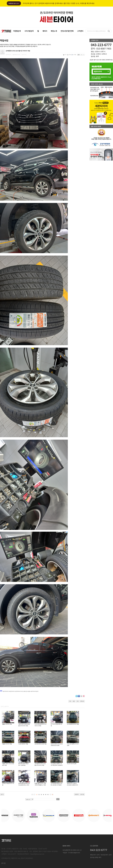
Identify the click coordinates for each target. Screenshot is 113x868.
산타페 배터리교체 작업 (40, 744)
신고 (65, 55)
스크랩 (74, 55)
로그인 (3, 863)
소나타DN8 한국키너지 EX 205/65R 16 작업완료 (56, 785)
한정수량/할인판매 (67, 31)
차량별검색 (17, 31)
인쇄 (69, 55)
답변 (74, 701)
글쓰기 (2, 794)
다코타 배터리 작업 (23, 744)
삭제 (77, 701)
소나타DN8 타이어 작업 (73, 724)
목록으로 (82, 701)
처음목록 (77, 794)
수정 (70, 701)
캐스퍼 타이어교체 (72, 764)
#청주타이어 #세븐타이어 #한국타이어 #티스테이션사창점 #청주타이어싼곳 (20, 691)
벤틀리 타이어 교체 (7, 724)
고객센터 (80, 31)
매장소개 (54, 31)
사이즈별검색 (29, 31)
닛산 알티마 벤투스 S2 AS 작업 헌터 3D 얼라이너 (57, 765)
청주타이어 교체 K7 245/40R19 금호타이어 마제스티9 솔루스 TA (72, 785)
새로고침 (82, 794)
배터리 (45, 31)
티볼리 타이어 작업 (7, 744)
